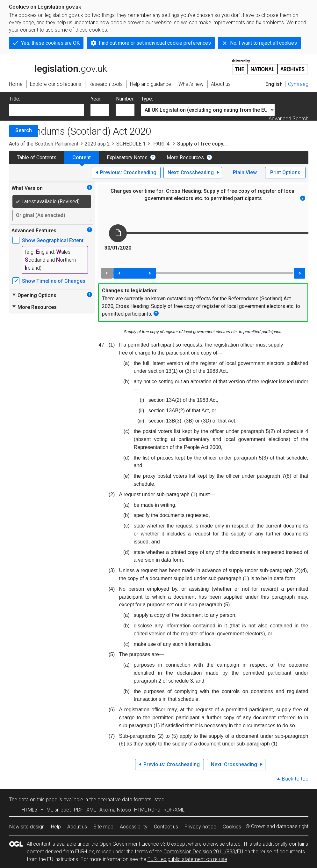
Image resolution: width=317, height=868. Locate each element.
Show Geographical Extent (53, 240)
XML (91, 810)
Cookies (232, 827)
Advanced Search (288, 119)
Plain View (245, 172)
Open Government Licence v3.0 (135, 844)
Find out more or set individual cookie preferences (155, 43)
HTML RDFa (147, 810)
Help (56, 827)
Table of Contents (37, 157)
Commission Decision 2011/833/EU (203, 852)
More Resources (185, 157)
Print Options (285, 172)
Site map (103, 827)
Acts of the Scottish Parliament (44, 144)
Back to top (295, 779)
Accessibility (134, 827)
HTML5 (29, 810)
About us (77, 827)
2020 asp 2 (97, 144)
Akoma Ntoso (115, 810)
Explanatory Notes (127, 157)
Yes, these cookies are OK (50, 43)
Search (24, 130)
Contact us (166, 827)
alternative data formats (124, 800)
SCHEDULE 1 (131, 144)
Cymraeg (298, 84)
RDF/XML (174, 810)
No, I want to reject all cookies (263, 43)
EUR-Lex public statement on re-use (187, 859)
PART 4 (161, 144)
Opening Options (34, 295)
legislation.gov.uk (58, 66)
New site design (27, 827)
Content (82, 157)
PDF (79, 810)
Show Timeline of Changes (54, 281)
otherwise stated (222, 844)
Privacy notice (200, 827)
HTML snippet (56, 810)
